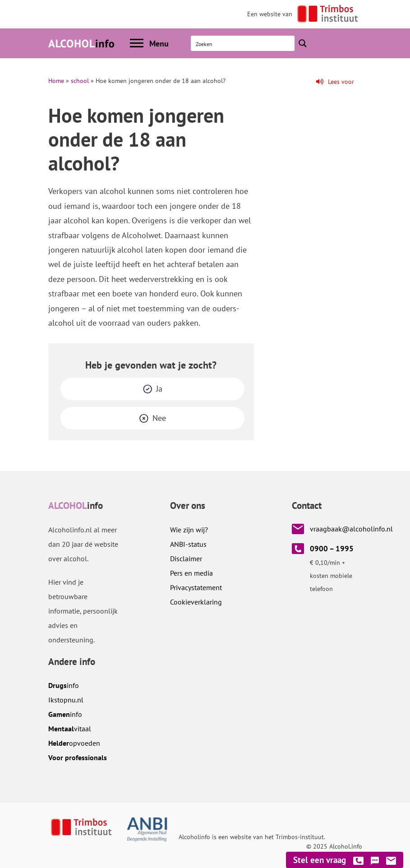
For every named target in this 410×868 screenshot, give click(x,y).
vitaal (70, 729)
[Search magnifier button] (303, 43)
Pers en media (191, 573)
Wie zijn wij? (189, 530)
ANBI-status (188, 544)
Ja (159, 389)
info (64, 685)
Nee (159, 418)
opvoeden (74, 743)
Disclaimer (186, 559)
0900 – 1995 (332, 549)
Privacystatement (196, 587)
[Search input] (243, 43)
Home (56, 81)
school (80, 81)
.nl (66, 700)
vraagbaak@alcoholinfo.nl (351, 529)
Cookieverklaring (196, 602)
